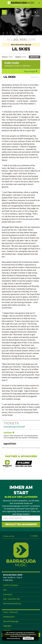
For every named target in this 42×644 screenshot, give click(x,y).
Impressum (8, 594)
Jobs (5, 590)
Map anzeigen (30, 71)
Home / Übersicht (10, 612)
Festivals (7, 631)
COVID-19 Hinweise (11, 585)
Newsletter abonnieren (21, 525)
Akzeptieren (28, 638)
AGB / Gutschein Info (11, 599)
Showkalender (9, 617)
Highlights (7, 626)
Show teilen (36, 16)
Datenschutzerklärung (12, 604)
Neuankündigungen (11, 621)
